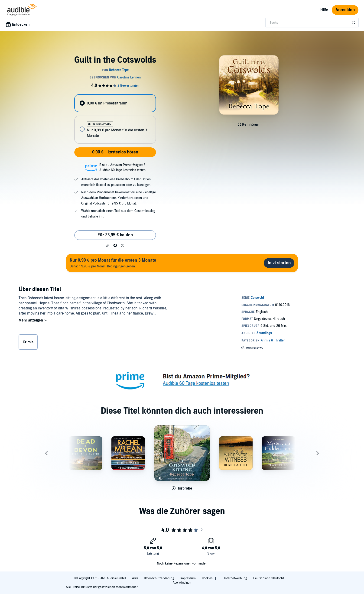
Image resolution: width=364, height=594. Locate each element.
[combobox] (312, 23)
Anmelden (345, 10)
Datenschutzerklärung (159, 578)
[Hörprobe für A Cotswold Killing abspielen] (182, 488)
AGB (135, 578)
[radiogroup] (115, 119)
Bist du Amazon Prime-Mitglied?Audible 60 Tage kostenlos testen (122, 167)
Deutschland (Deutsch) (269, 578)
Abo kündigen (182, 583)
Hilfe (324, 10)
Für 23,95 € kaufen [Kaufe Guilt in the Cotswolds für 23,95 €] (115, 235)
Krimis (28, 342)
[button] (108, 246)
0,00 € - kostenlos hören (115, 152)
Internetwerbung (236, 578)
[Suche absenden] (354, 23)
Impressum (188, 578)
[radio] (115, 103)
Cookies (208, 578)
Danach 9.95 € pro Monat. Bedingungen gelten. (113, 263)
